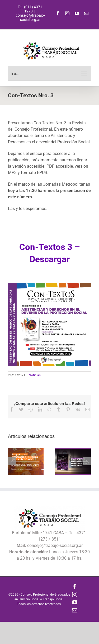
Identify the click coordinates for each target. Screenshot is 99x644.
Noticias (35, 375)
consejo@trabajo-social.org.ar (30, 17)
